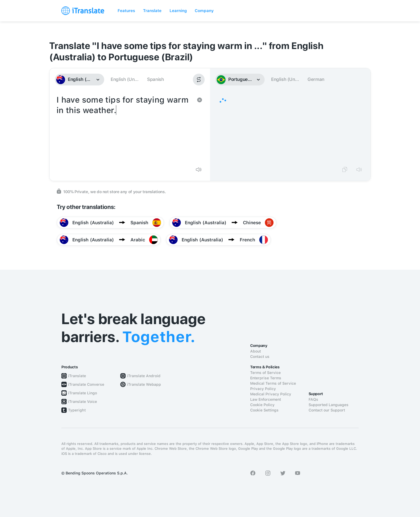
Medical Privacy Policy (271, 394)
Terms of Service (265, 373)
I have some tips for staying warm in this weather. (124, 128)
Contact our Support (327, 410)
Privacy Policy (263, 389)
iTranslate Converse (86, 384)
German (316, 79)
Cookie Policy (262, 405)
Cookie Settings (264, 410)
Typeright (77, 410)
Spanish (155, 79)
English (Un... (124, 79)
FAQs (313, 399)
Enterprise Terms (266, 378)
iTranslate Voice (82, 402)
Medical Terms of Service (273, 383)
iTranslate (77, 376)
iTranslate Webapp (144, 384)
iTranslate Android (144, 376)
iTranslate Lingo (82, 393)
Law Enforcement (266, 399)
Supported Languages (329, 405)
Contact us (260, 357)
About (256, 351)
